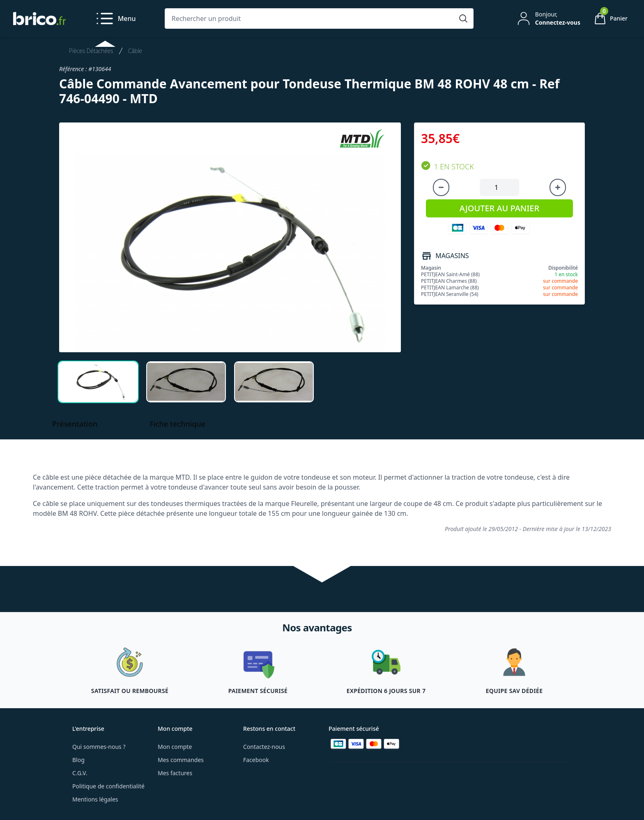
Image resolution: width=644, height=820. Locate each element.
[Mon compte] (548, 18)
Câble (135, 51)
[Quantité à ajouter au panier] (499, 187)
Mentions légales (95, 799)
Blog (78, 760)
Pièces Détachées (91, 51)
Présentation (75, 424)
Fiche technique (177, 424)
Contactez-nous (264, 747)
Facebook (256, 760)
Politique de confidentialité (108, 786)
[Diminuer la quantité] (441, 187)
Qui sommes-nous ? (99, 747)
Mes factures (175, 773)
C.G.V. (80, 773)
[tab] (98, 382)
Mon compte (175, 747)
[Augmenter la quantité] (558, 187)
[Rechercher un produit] (311, 18)
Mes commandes (181, 760)
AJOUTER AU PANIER (499, 208)
